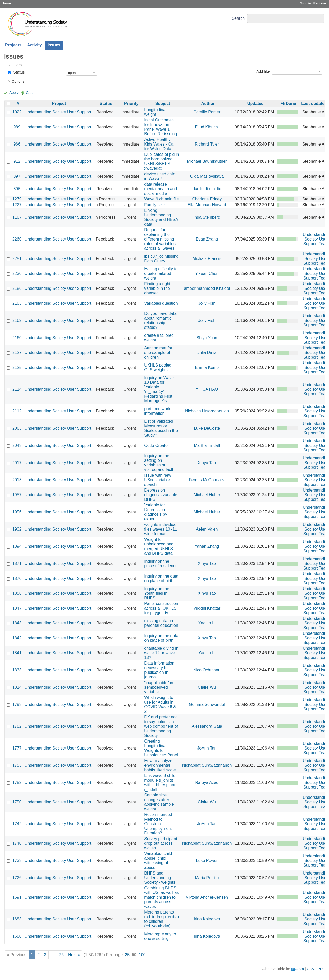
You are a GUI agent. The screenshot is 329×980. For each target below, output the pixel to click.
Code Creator (157, 445)
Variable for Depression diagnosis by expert (156, 512)
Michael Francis (207, 259)
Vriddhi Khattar (207, 608)
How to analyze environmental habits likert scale (160, 765)
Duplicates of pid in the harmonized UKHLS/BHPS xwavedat (162, 161)
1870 (17, 578)
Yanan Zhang (207, 546)
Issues (54, 45)
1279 (17, 199)
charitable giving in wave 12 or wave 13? (161, 653)
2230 (17, 273)
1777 (17, 748)
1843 (17, 623)
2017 (17, 463)
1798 (17, 704)
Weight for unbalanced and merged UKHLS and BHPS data (159, 546)
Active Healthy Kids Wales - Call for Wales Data (160, 144)
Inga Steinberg (207, 217)
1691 (17, 897)
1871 (17, 564)
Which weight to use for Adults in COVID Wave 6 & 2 (160, 704)
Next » (74, 955)
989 (17, 127)
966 (17, 144)
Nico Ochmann (207, 670)
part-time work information (157, 411)
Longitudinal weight (155, 112)
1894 (17, 546)
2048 (17, 445)
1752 (17, 782)
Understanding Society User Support (58, 112)
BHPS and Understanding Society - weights (160, 878)
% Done (289, 104)
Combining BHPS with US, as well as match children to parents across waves (161, 897)
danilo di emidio (207, 189)
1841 (17, 653)
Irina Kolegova (207, 919)
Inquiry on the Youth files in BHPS (157, 593)
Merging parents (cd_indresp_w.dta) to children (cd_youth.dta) (162, 919)
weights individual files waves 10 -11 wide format (161, 529)
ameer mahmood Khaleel (207, 288)
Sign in (306, 3)
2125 (17, 367)
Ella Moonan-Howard (207, 205)
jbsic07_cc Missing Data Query (161, 259)
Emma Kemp (207, 367)
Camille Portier (207, 112)
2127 (17, 353)
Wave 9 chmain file (162, 199)
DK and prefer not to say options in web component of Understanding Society (161, 726)
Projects (13, 45)
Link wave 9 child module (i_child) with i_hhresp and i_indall (160, 782)
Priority (131, 104)
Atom (300, 969)
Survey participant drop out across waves (161, 843)
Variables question (161, 303)
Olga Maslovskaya (207, 176)
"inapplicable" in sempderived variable (159, 687)
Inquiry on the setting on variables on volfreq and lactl (159, 463)
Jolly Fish (207, 303)
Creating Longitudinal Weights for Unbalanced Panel (161, 748)
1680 (17, 936)
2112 (17, 411)
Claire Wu (207, 687)
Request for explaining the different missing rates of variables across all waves (160, 239)
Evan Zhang (207, 239)
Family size (154, 205)
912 (17, 161)
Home (6, 3)
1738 (17, 861)
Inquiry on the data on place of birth (161, 578)
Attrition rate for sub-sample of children (158, 353)
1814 (17, 687)
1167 (17, 217)
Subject (163, 104)
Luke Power (207, 861)
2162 (17, 320)
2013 (17, 480)
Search (238, 18)
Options (18, 81)
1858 (17, 593)
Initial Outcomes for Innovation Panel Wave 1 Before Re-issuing (161, 127)
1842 (17, 638)
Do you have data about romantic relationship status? (160, 320)
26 (61, 955)
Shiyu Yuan (207, 338)
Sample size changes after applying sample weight (159, 802)
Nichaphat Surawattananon (207, 765)
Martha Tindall (207, 445)
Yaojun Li (207, 623)
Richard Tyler (207, 144)
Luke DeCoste (207, 428)
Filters (17, 65)
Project (59, 104)
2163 (17, 303)
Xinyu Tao (207, 463)
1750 (17, 802)
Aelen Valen (207, 529)
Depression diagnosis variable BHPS (161, 495)
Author (208, 104)
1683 (17, 919)
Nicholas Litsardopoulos (207, 411)
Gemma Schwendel (207, 704)
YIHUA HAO (207, 389)
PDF (321, 969)
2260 (17, 239)
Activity (34, 45)
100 (142, 955)
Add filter (264, 71)
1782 (17, 726)
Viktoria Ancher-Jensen (207, 897)
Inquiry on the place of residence (161, 564)
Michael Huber (207, 495)
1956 (17, 512)
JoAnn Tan (207, 748)
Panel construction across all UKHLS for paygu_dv (161, 608)
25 (127, 955)
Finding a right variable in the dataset (157, 288)
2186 (17, 288)
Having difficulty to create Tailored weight (161, 273)
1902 (17, 529)
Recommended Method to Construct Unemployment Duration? (158, 824)
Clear (30, 93)
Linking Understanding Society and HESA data (161, 217)
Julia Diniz (207, 353)
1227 (17, 205)
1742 (17, 824)
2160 (17, 338)
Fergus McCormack (207, 480)
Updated (255, 104)
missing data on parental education (161, 623)
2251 (17, 259)
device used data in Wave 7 (160, 176)
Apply (14, 93)
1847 (17, 608)
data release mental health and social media (161, 189)
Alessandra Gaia (207, 726)
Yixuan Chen (207, 273)
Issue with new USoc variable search (158, 480)
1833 (17, 670)
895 (17, 189)
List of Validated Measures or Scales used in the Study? (161, 428)
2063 (17, 428)
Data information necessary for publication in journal (159, 670)
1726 (17, 878)
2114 (17, 389)
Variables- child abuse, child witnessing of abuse (158, 861)
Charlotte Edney (207, 199)
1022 (17, 112)
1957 (17, 495)
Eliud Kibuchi (207, 127)
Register (320, 3)
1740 (17, 843)
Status (19, 72)
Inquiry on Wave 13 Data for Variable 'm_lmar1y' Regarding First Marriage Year (159, 389)
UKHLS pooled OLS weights (158, 367)
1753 (17, 765)
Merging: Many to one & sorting (160, 936)
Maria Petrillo (207, 878)
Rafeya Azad (207, 782)
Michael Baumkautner (207, 161)
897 (17, 176)
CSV (311, 969)
